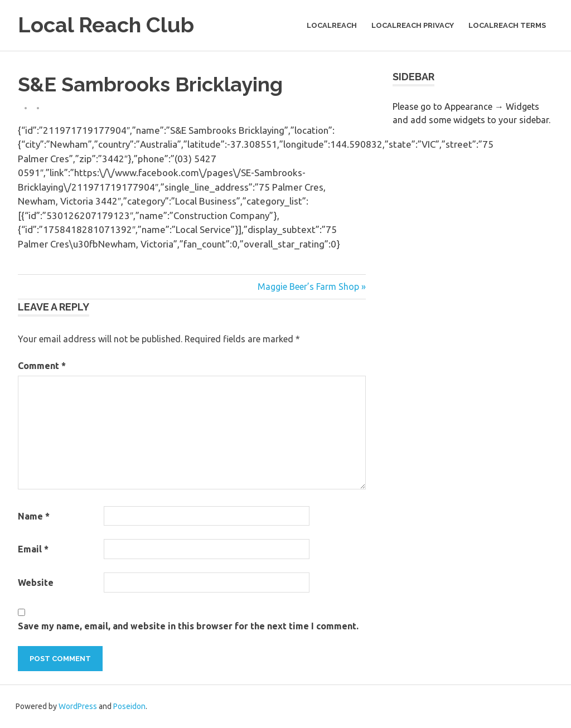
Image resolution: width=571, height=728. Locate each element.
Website (36, 583)
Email (33, 549)
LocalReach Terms (507, 25)
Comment (42, 366)
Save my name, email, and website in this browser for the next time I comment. (188, 626)
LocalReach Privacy (413, 25)
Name (34, 516)
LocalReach (332, 25)
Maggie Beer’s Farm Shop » (312, 287)
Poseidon (129, 706)
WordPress (78, 706)
